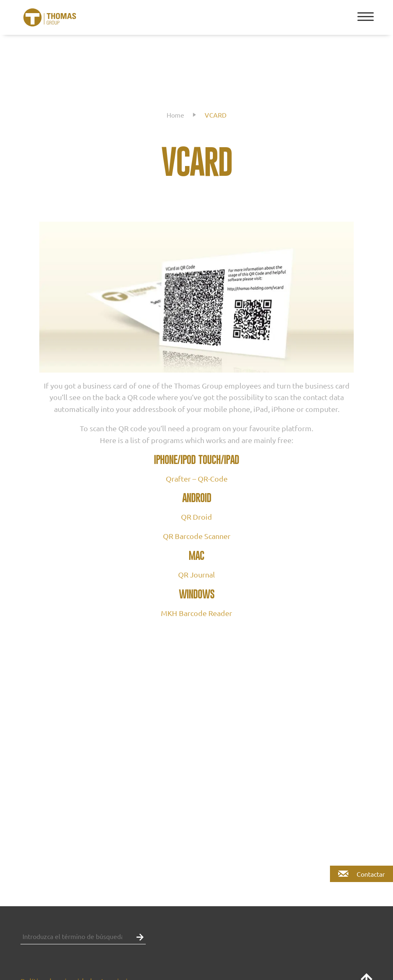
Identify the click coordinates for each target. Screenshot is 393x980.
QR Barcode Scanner (197, 536)
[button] (138, 936)
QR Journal (196, 574)
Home (175, 115)
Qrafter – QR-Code (197, 479)
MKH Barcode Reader (196, 613)
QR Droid (196, 517)
